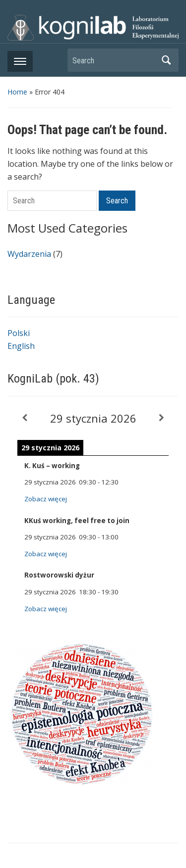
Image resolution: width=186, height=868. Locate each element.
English (21, 346)
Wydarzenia (29, 254)
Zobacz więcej (46, 499)
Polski (19, 333)
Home (17, 92)
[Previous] (25, 418)
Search (166, 60)
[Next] (161, 418)
